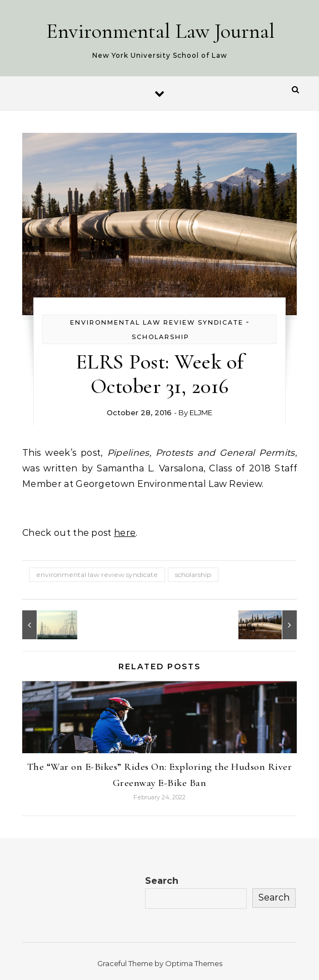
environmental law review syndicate (97, 574)
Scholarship (161, 337)
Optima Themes (194, 963)
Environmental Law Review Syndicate (157, 322)
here (125, 533)
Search (162, 881)
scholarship (193, 574)
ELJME (201, 412)
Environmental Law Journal (160, 31)
